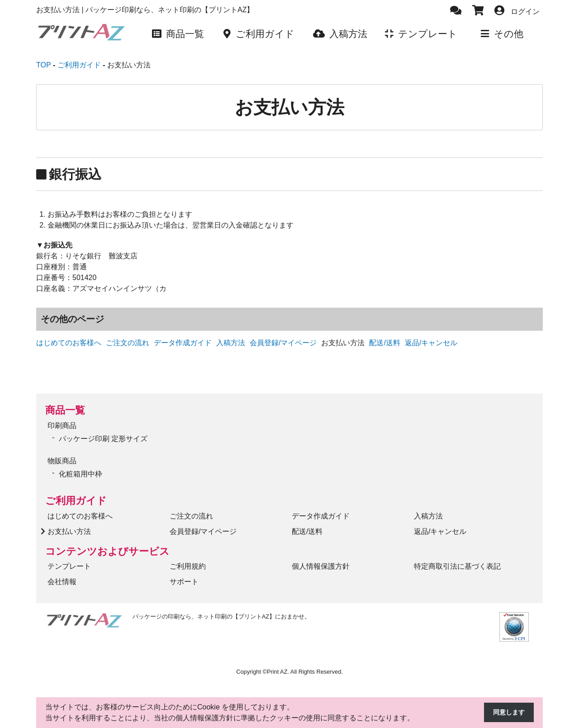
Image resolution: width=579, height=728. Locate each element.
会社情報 (62, 575)
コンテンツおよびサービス (107, 544)
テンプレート (69, 559)
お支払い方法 (69, 524)
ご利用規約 (188, 559)
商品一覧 (65, 403)
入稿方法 (231, 336)
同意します (507, 713)
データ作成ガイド (183, 336)
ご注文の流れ (128, 336)
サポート (184, 575)
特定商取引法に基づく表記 (457, 559)
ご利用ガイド (76, 494)
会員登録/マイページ (283, 336)
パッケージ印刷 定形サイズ (103, 432)
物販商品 (62, 454)
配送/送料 (384, 336)
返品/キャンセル (431, 336)
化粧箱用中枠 (81, 467)
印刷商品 (62, 419)
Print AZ (277, 665)
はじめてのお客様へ (69, 336)
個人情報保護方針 (321, 559)
